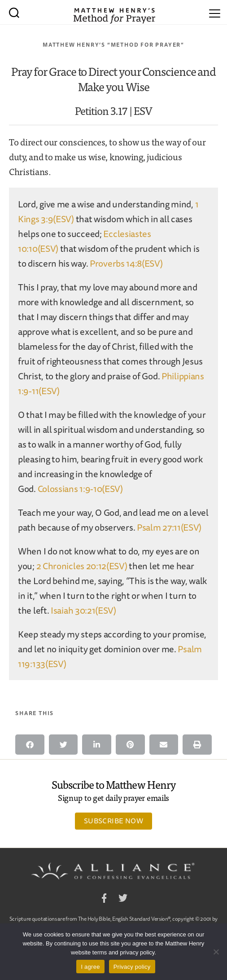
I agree (90, 967)
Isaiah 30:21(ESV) (83, 610)
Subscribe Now (113, 821)
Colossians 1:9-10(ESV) (80, 489)
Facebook (104, 899)
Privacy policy (132, 967)
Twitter (123, 899)
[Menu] (215, 12)
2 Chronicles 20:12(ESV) (82, 566)
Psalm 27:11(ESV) (169, 527)
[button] (30, 745)
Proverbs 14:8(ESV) (126, 263)
